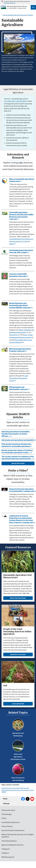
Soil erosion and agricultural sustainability (18, 440)
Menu (33, 7)
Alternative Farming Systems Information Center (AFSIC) (18, 791)
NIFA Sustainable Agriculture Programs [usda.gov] (20, 350)
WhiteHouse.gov (7, 857)
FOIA (3, 818)
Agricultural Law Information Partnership (15, 788)
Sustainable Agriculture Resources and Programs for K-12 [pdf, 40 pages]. (21, 241)
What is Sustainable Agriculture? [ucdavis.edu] (22, 180)
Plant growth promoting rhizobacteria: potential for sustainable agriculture (17, 445)
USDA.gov (5, 849)
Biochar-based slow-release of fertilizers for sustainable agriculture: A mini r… (17, 451)
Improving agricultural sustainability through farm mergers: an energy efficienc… (16, 434)
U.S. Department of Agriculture (16, 8)
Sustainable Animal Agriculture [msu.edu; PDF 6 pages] (21, 251)
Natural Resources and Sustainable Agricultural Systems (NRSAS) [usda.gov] (20, 305)
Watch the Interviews (18, 598)
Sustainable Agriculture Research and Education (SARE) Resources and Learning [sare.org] (21, 216)
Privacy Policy (6, 826)
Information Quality (8, 841)
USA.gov (4, 853)
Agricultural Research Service (12, 845)
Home (5, 799)
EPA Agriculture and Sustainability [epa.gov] (18, 388)
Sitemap (6, 804)
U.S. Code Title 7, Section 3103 (15, 101)
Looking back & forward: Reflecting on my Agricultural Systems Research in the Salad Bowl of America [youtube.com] (21, 519)
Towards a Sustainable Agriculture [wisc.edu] (18, 275)
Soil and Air (14, 335)
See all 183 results (18, 463)
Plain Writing (6, 814)
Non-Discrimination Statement (12, 830)
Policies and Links (8, 810)
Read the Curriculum (18, 654)
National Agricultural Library (17, 6)
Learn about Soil (18, 704)
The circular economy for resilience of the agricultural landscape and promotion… (18, 458)
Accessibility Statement (10, 822)
